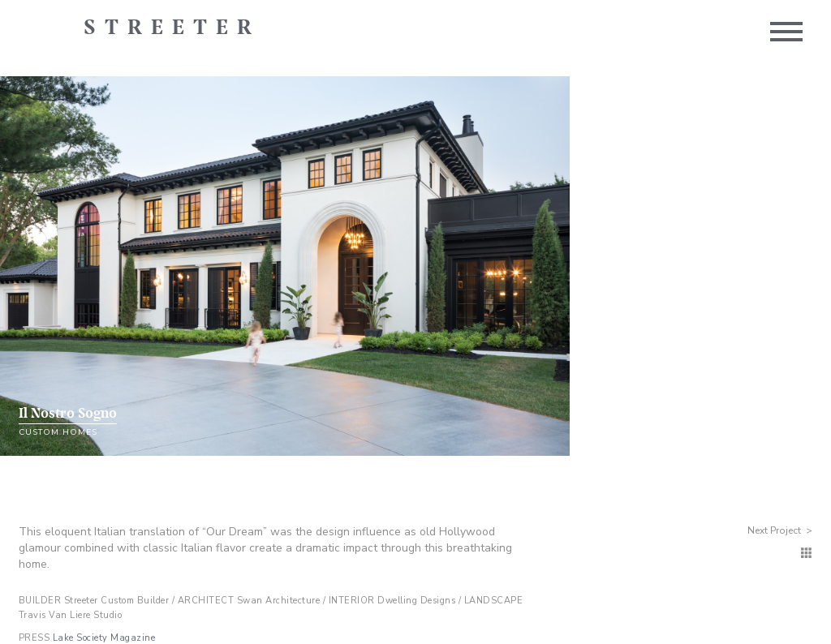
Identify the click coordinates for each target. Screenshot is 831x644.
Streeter (172, 28)
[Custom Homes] (807, 554)
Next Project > (780, 530)
